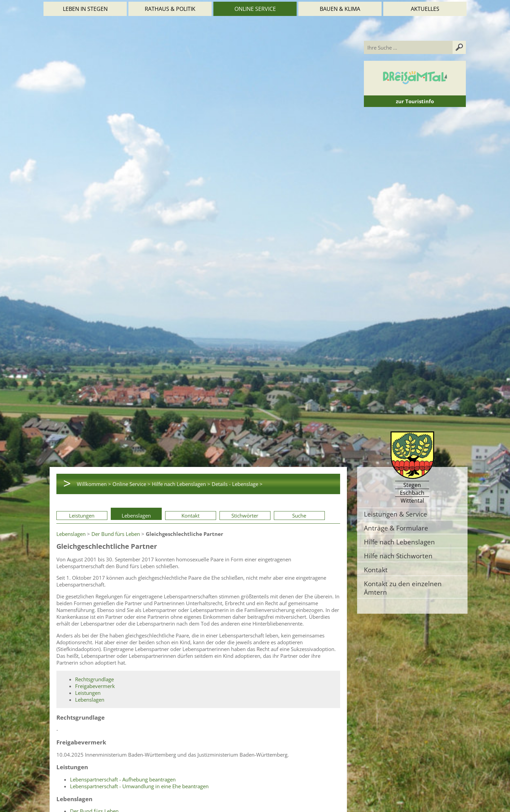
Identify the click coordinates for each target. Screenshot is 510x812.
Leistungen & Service (395, 514)
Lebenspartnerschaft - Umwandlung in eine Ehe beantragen (139, 786)
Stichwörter (245, 516)
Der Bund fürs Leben (116, 534)
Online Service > (131, 484)
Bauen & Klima (340, 9)
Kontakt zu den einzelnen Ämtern (403, 588)
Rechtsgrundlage (94, 679)
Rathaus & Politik (170, 9)
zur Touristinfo (415, 101)
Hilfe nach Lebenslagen (399, 542)
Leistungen (82, 516)
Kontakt (190, 516)
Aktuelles (425, 9)
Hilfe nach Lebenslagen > (181, 484)
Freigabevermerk (95, 686)
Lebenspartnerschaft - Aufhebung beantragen (123, 779)
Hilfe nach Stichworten (398, 556)
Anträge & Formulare (396, 528)
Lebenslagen (136, 516)
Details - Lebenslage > (237, 484)
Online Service (255, 9)
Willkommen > (94, 484)
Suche (299, 516)
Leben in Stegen (85, 9)
